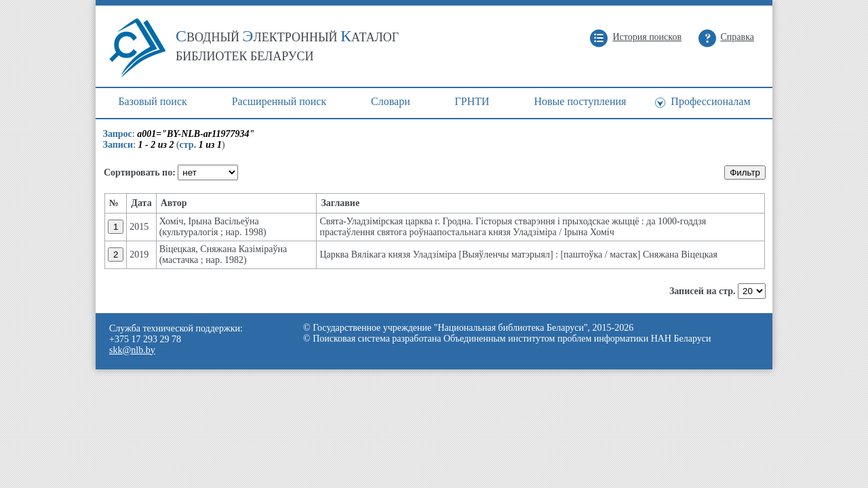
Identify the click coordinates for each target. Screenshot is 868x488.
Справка (737, 37)
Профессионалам (710, 101)
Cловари (391, 101)
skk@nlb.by (132, 350)
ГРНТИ (472, 101)
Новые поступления (580, 101)
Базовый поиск (152, 101)
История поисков (647, 37)
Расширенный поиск (279, 101)
